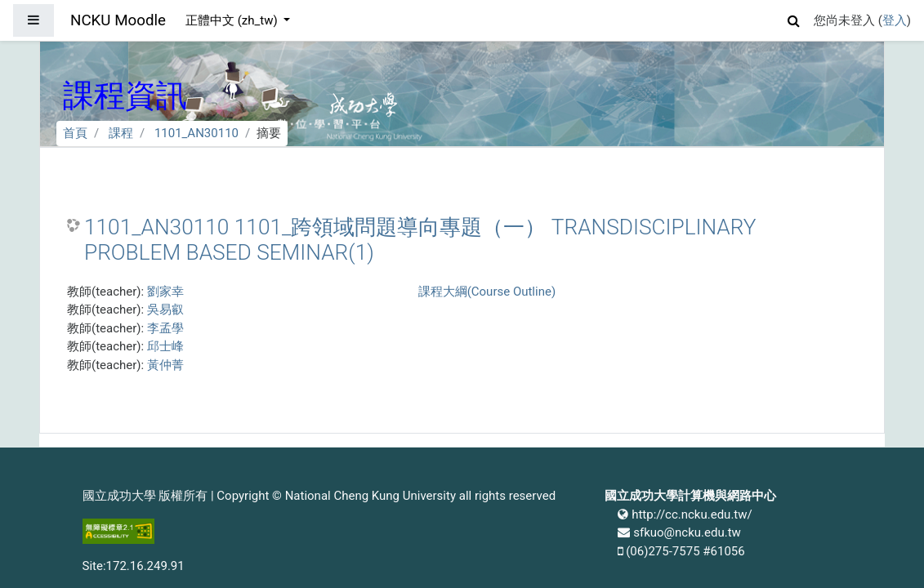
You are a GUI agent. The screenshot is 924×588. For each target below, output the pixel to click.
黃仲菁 (165, 365)
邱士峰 (165, 346)
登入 (895, 20)
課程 (121, 133)
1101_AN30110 (196, 133)
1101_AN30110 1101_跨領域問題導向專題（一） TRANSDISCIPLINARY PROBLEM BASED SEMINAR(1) (420, 240)
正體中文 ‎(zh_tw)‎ (233, 20)
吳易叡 (165, 310)
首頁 (75, 133)
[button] (794, 18)
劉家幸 (165, 292)
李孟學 (165, 328)
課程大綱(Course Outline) (487, 292)
